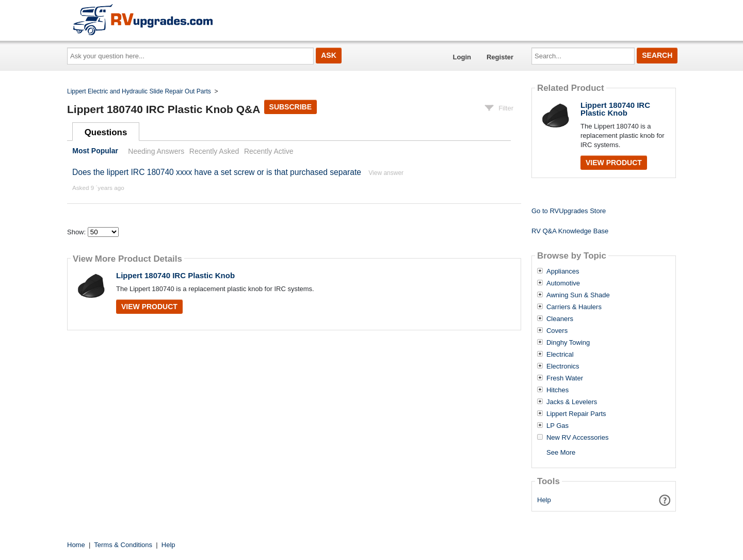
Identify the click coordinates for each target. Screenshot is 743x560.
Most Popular (95, 151)
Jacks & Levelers (572, 402)
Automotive (563, 283)
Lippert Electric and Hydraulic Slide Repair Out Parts (139, 91)
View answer (386, 173)
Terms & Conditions (123, 545)
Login (462, 57)
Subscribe (290, 107)
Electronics (563, 366)
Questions (106, 132)
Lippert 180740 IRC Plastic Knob (175, 275)
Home (76, 545)
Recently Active (269, 151)
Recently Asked (214, 151)
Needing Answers (156, 151)
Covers (557, 331)
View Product (149, 307)
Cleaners (560, 319)
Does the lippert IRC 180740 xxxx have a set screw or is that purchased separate (217, 172)
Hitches (558, 390)
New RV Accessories (577, 438)
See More (561, 452)
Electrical (560, 355)
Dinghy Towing (568, 343)
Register (500, 57)
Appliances (563, 271)
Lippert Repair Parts (576, 414)
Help (544, 500)
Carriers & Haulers (574, 307)
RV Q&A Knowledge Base (570, 231)
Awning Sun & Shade (578, 295)
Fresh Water (565, 378)
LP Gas (558, 426)
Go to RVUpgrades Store (569, 211)
